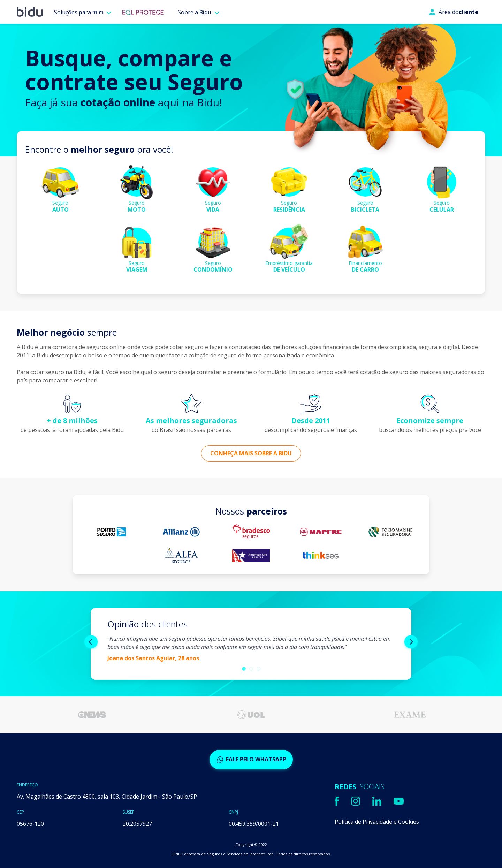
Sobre (195, 12)
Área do (454, 12)
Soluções (79, 12)
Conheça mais (251, 453)
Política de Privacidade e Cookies (377, 822)
